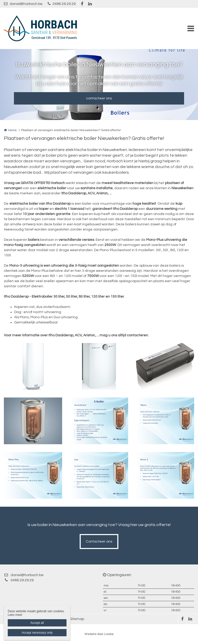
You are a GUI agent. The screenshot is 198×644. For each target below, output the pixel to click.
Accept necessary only (37, 633)
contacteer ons (99, 98)
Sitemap (77, 619)
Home (12, 130)
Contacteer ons (99, 542)
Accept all (37, 623)
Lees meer (15, 615)
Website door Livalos (99, 634)
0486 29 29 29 (62, 4)
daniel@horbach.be (23, 4)
